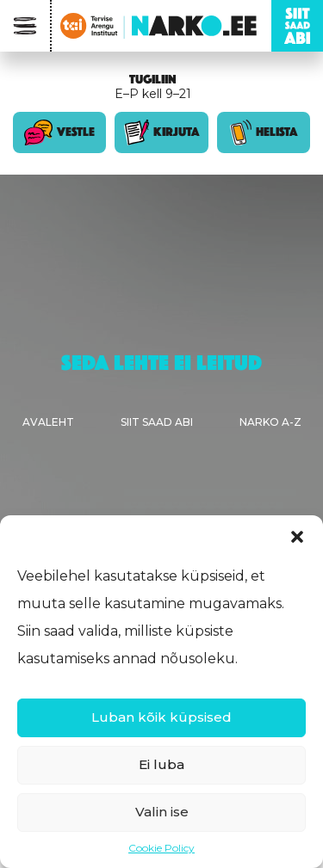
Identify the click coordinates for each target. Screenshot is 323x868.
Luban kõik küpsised (161, 717)
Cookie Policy (161, 848)
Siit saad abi (157, 422)
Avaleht (48, 422)
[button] (297, 537)
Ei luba (161, 764)
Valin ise (162, 812)
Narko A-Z (270, 422)
